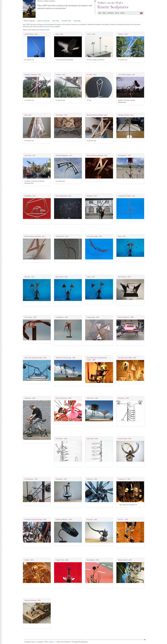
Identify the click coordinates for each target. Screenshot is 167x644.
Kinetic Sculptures (30, 21)
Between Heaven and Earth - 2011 (35, 236)
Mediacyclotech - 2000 (125, 560)
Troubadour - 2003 (61, 479)
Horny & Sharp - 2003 (125, 439)
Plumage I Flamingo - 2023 (33, 75)
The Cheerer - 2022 (62, 115)
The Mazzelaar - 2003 (31, 479)
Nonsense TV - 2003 (124, 479)
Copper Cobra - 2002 (62, 560)
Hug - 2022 (28, 115)
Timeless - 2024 (123, 34)
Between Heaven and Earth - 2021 (97, 115)
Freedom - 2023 (60, 75)
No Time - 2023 (92, 75)
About (117, 13)
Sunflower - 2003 (92, 479)
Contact (122, 13)
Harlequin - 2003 (92, 520)
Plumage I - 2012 (92, 196)
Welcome (40, 1)
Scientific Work (66, 21)
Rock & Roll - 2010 (62, 277)
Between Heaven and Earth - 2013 (97, 155)
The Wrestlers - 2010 (124, 277)
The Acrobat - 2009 (30, 317)
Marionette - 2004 (123, 398)
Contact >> (52, 642)
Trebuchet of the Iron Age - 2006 (66, 358)
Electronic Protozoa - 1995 (32, 600)
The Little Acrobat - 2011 (94, 236)
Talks (104, 13)
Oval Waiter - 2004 (61, 439)
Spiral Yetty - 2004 (92, 398)
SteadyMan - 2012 (30, 196)
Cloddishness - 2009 (62, 317)
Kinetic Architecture (44, 21)
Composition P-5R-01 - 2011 (127, 196)
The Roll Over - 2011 (62, 236)
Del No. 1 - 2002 (123, 520)
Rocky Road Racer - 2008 (126, 317)
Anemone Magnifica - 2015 (64, 155)
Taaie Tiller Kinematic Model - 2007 (35, 358)
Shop (100, 13)
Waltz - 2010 (122, 236)
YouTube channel (44, 30)
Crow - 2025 (59, 34)
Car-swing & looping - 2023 (126, 75)
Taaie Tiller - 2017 (30, 155)
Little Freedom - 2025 (31, 34)
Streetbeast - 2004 (30, 398)
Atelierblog (77, 21)
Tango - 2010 (91, 277)
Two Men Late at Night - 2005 (127, 358)
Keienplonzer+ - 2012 (125, 155)
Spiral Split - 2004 (92, 439)
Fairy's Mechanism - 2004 (63, 398)
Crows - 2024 (91, 34)
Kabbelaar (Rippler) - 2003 (64, 520)
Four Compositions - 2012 (64, 196)
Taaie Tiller (56, 21)
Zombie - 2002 (29, 560)
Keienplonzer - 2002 (93, 560)
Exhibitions (110, 13)
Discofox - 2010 (29, 277)
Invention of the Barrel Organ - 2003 (35, 520)
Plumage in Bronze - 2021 (126, 115)
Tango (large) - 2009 (93, 317)
